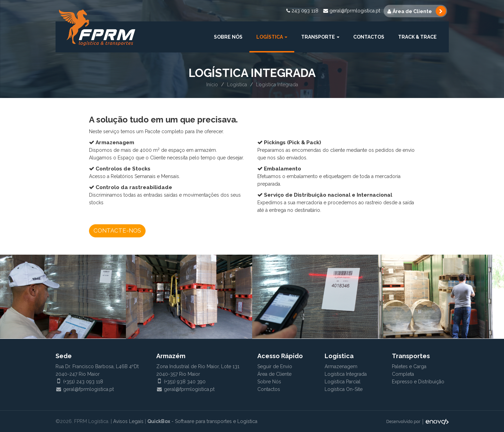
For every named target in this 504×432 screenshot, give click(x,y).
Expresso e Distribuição (418, 382)
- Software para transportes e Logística (202, 421)
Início (212, 85)
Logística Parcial (343, 382)
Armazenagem (341, 366)
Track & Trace (417, 37)
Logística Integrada (346, 374)
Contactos (369, 37)
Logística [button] (272, 37)
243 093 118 (302, 11)
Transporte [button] (320, 37)
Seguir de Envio (275, 366)
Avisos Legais (128, 421)
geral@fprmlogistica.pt (352, 11)
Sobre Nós (228, 37)
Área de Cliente (274, 374)
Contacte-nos (117, 230)
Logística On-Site (344, 389)
